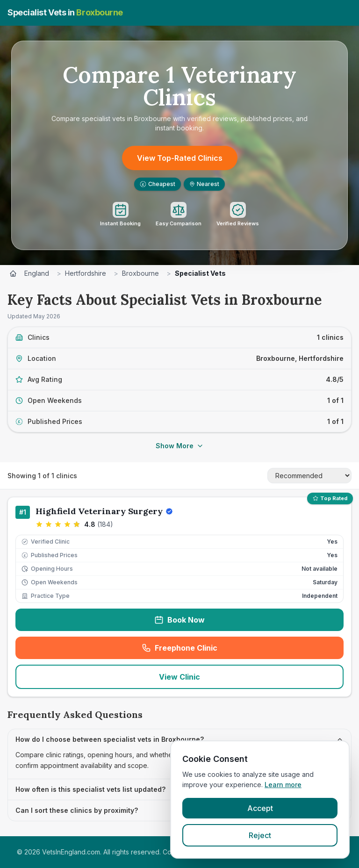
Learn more (283, 785)
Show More (180, 446)
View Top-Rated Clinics (180, 158)
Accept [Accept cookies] (260, 808)
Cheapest (158, 184)
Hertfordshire (86, 273)
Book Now (179, 620)
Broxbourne (140, 273)
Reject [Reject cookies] (260, 835)
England (37, 273)
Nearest (204, 184)
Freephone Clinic (210, 651)
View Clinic (179, 677)
